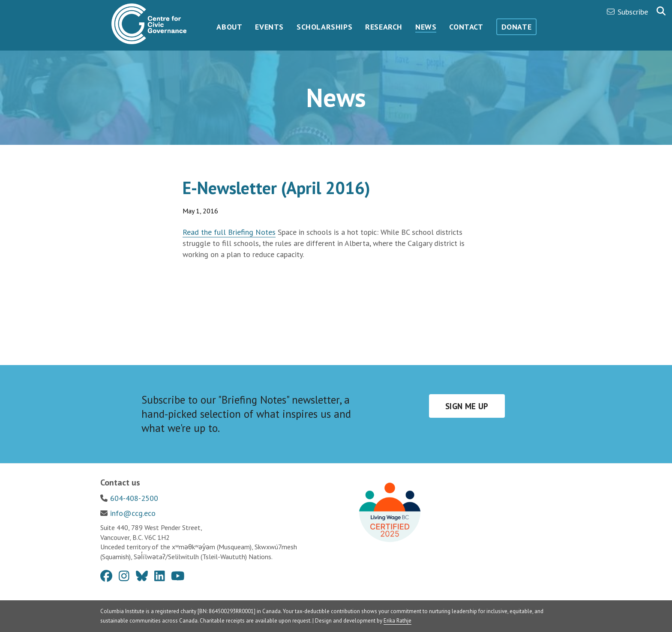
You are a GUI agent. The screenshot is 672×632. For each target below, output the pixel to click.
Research (384, 27)
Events (269, 27)
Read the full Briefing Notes (229, 232)
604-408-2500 (134, 498)
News (426, 27)
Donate (517, 27)
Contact (466, 27)
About (229, 27)
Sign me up (467, 406)
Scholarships (324, 27)
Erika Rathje (397, 621)
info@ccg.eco (133, 513)
